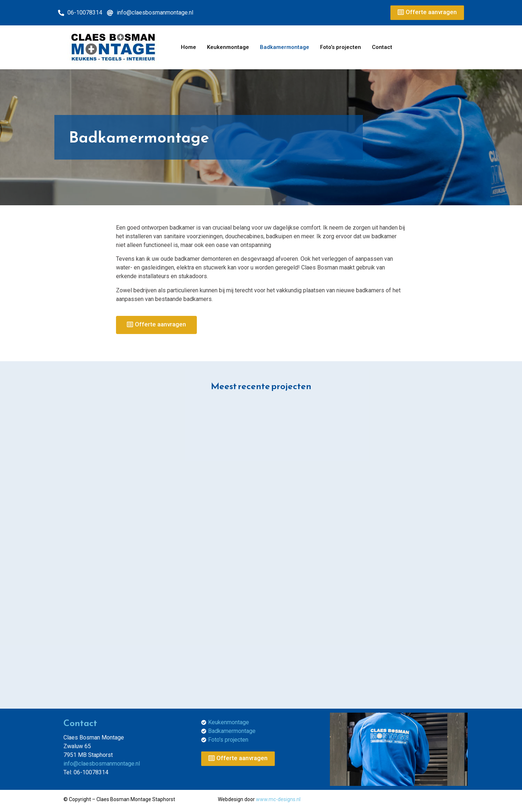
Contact (382, 47)
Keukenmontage (228, 47)
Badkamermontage (285, 47)
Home (188, 47)
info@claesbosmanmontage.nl (102, 764)
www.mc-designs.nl (278, 799)
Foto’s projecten (341, 47)
